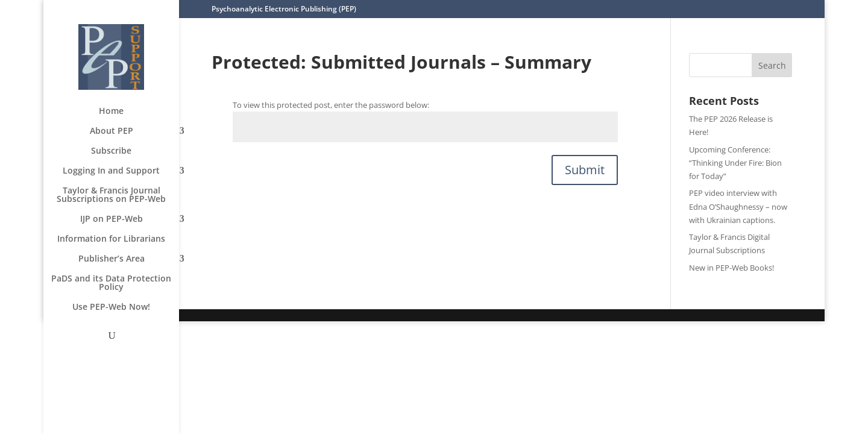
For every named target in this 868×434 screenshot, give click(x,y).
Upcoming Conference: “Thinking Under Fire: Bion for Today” (735, 163)
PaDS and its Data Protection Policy (111, 283)
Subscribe (111, 151)
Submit (585, 170)
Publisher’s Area (112, 259)
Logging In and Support (111, 171)
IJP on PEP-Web (112, 219)
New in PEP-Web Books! (731, 268)
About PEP (112, 131)
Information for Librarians (111, 239)
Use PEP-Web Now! (111, 307)
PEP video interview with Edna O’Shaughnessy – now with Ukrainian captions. (738, 206)
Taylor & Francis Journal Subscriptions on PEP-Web (111, 195)
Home (111, 112)
